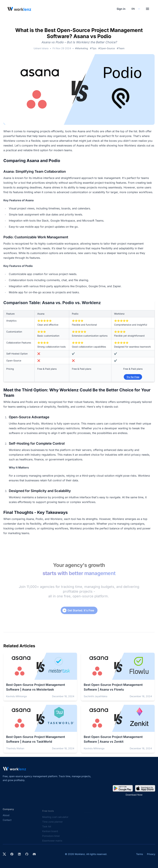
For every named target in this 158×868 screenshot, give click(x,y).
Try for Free (133, 377)
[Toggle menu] (147, 9)
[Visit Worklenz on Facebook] (12, 854)
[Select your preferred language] (136, 9)
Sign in (121, 9)
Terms (140, 854)
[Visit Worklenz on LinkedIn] (19, 854)
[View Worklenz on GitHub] (27, 854)
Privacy (151, 854)
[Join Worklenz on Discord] (34, 854)
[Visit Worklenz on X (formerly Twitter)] (4, 854)
